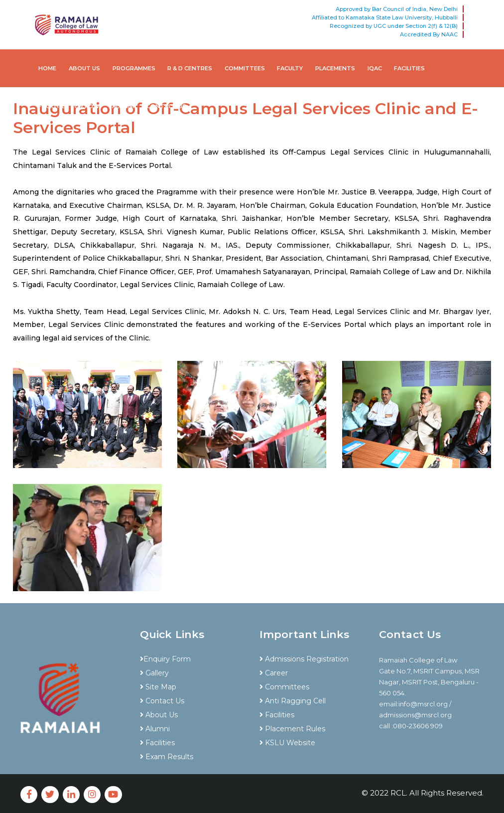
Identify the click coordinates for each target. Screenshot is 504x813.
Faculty (290, 68)
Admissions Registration (304, 659)
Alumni (123, 106)
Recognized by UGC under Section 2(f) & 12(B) (394, 26)
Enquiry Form (165, 659)
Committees (245, 68)
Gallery (154, 673)
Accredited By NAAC (429, 34)
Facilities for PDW (69, 106)
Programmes (134, 68)
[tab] (192, 641)
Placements (335, 68)
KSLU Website (287, 743)
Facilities (409, 68)
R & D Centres (190, 68)
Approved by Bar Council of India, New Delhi (397, 9)
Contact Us (166, 106)
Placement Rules (292, 729)
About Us (84, 68)
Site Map (158, 687)
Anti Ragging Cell (293, 701)
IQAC (375, 68)
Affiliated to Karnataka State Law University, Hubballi (385, 17)
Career (274, 673)
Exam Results (167, 757)
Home (47, 68)
